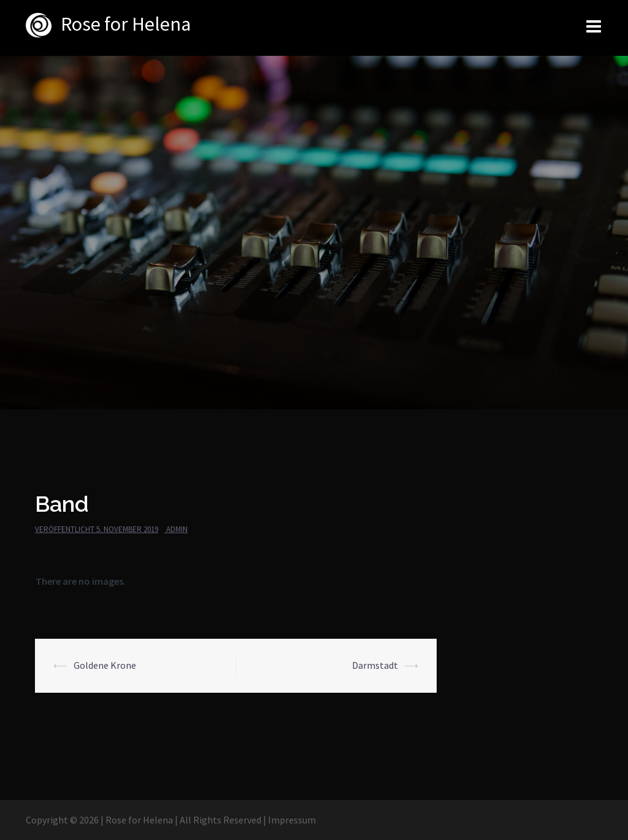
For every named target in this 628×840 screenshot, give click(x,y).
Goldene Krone (105, 665)
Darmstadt (375, 665)
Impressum (292, 820)
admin (177, 529)
